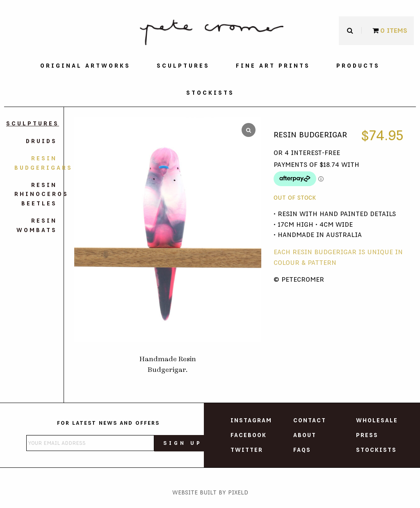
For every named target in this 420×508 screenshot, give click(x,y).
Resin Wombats (37, 226)
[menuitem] (85, 66)
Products (358, 66)
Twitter (247, 450)
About (305, 435)
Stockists (210, 93)
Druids (41, 141)
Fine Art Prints (273, 66)
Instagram (251, 421)
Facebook (249, 435)
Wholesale (377, 421)
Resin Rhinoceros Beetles (36, 195)
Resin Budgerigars (36, 163)
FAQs (302, 450)
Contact (310, 421)
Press (367, 435)
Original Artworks (85, 66)
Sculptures (183, 66)
